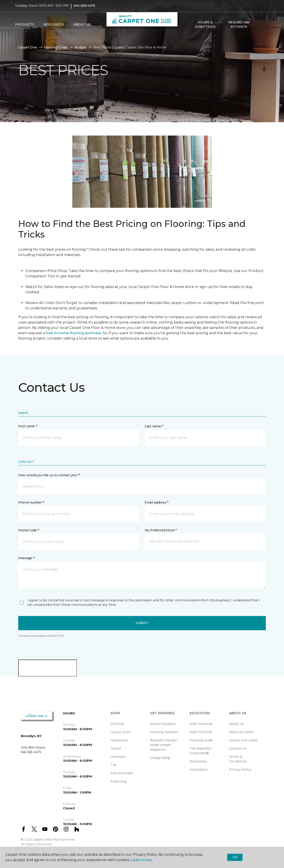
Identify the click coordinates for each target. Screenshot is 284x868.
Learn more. (141, 860)
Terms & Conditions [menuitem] (238, 759)
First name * (28, 426)
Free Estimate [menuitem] (122, 773)
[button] (259, 27)
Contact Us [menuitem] (238, 748)
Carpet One (28, 47)
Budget (80, 47)
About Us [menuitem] (236, 724)
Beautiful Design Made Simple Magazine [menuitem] (163, 745)
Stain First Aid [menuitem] (201, 732)
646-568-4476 (84, 8)
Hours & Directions (205, 27)
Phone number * (31, 502)
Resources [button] (54, 27)
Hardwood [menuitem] (119, 740)
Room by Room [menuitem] (241, 732)
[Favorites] (265, 27)
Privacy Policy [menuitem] (240, 770)
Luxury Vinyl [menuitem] (120, 732)
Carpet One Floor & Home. (54, 840)
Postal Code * (29, 530)
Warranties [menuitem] (198, 761)
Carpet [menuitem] (116, 748)
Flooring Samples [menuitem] (164, 732)
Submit (142, 623)
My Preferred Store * (161, 530)
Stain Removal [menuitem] (201, 724)
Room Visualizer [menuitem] (163, 724)
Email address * (157, 502)
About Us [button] (82, 27)
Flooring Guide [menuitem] (201, 740)
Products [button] (25, 27)
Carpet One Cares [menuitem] (243, 740)
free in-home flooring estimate (74, 333)
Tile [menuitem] (113, 765)
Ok (235, 857)
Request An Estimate (239, 27)
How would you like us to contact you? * (49, 475)
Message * (26, 558)
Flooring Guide (56, 47)
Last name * (154, 426)
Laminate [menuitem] (118, 757)
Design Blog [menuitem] (160, 758)
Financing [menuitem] (118, 781)
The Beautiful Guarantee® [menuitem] (200, 751)
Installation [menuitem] (199, 770)
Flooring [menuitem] (117, 724)
